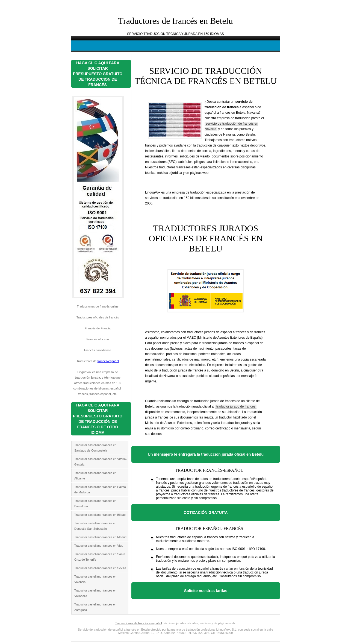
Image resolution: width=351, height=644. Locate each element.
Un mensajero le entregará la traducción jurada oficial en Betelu (206, 454)
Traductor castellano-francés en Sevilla (100, 568)
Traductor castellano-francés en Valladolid (95, 593)
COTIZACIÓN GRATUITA (206, 513)
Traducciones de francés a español (139, 623)
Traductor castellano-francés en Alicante (95, 476)
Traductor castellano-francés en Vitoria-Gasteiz (101, 462)
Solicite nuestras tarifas (206, 591)
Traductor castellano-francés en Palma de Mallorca (100, 490)
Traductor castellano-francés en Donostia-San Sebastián (95, 526)
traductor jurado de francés (236, 406)
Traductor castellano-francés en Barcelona (95, 504)
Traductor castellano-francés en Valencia (95, 579)
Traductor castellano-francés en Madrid (100, 537)
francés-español (108, 361)
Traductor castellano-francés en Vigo (99, 546)
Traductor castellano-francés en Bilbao (100, 515)
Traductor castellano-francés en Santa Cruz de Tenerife (100, 557)
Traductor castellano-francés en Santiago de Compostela (95, 448)
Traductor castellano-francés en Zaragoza (95, 607)
